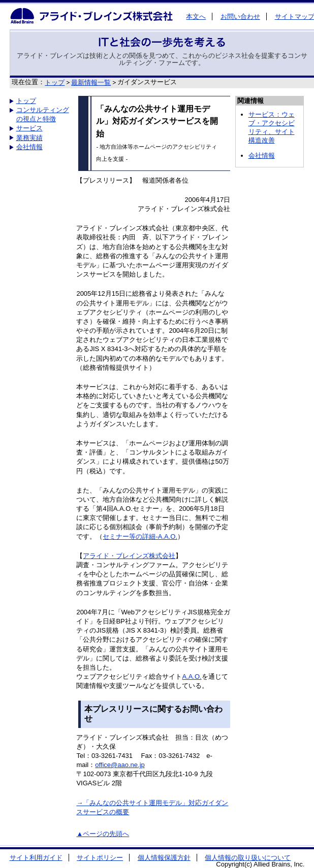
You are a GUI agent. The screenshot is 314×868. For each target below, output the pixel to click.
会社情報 (29, 147)
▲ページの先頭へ (103, 834)
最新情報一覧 (91, 82)
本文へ (196, 16)
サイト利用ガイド (36, 858)
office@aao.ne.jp (120, 765)
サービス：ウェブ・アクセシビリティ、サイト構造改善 (272, 127)
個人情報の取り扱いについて (248, 858)
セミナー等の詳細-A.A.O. (140, 536)
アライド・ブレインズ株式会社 (129, 556)
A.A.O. (192, 676)
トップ (55, 82)
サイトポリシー (100, 858)
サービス (29, 128)
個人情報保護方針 (164, 858)
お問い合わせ (240, 16)
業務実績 (29, 138)
